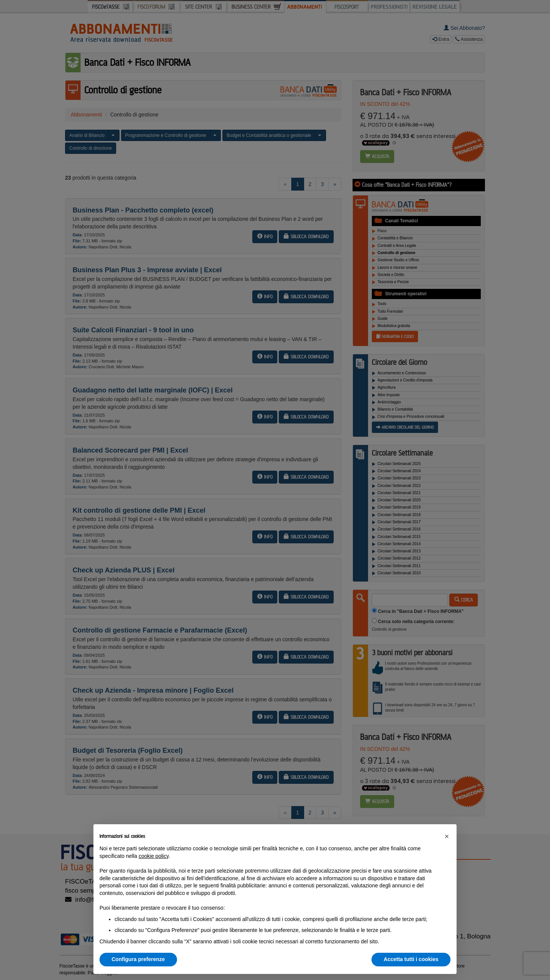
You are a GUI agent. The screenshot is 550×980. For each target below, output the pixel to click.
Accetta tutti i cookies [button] (411, 959)
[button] (447, 836)
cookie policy (154, 856)
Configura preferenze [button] (138, 959)
